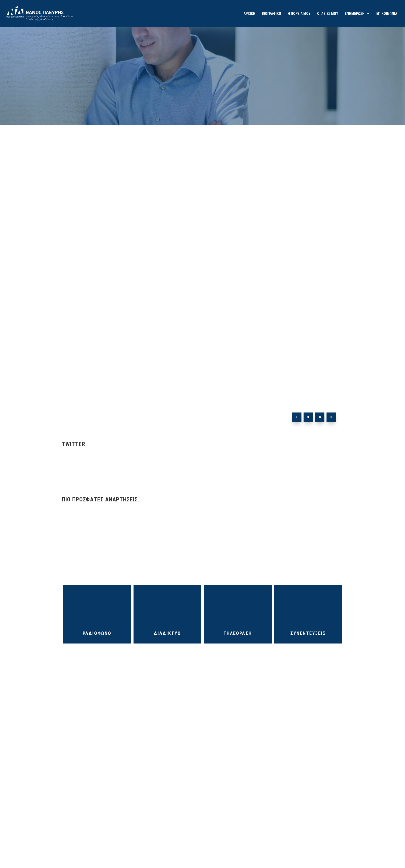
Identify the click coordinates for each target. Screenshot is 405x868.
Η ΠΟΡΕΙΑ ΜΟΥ (299, 14)
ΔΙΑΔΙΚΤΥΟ (167, 633)
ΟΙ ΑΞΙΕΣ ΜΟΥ (328, 14)
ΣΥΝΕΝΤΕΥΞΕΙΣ (308, 633)
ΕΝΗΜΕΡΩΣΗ (355, 14)
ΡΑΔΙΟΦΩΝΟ (97, 633)
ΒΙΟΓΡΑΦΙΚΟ (271, 14)
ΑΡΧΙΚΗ (249, 14)
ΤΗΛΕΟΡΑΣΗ (238, 633)
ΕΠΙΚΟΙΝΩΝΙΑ (387, 14)
